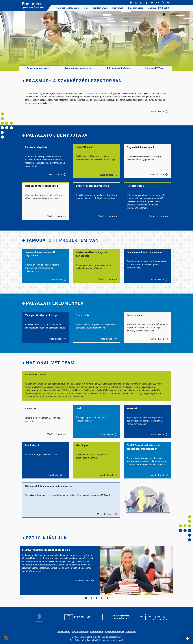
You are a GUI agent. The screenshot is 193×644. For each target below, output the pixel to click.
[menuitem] (67, 8)
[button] (131, 3)
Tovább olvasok (159, 117)
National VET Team (155, 74)
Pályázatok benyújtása (38, 74)
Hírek (85, 8)
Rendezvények (100, 8)
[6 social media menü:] (157, 3)
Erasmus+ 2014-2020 (158, 8)
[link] (168, 3)
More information (107, 520)
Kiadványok (118, 8)
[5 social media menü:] (152, 3)
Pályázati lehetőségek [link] (67, 8)
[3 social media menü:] (141, 3)
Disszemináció (136, 8)
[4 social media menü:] (147, 3)
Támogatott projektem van (78, 74)
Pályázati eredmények (119, 74)
